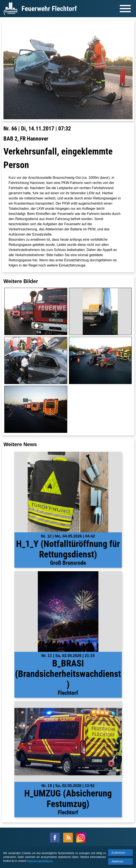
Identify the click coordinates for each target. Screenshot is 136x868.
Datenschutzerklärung (40, 861)
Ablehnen (117, 861)
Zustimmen (118, 853)
